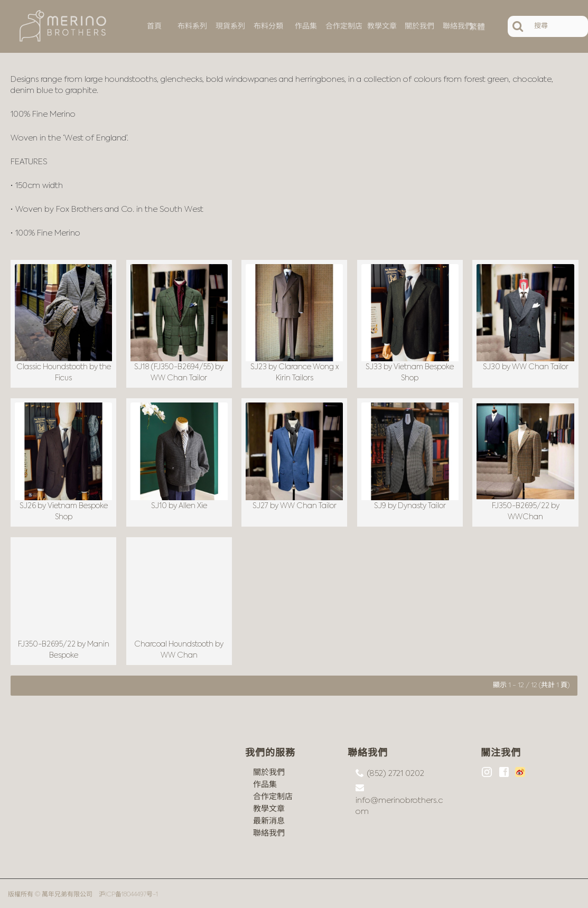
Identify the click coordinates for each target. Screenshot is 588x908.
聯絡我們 (269, 831)
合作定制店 (273, 794)
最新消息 (269, 818)
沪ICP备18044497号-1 (128, 892)
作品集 (265, 782)
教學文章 (269, 806)
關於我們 (269, 770)
